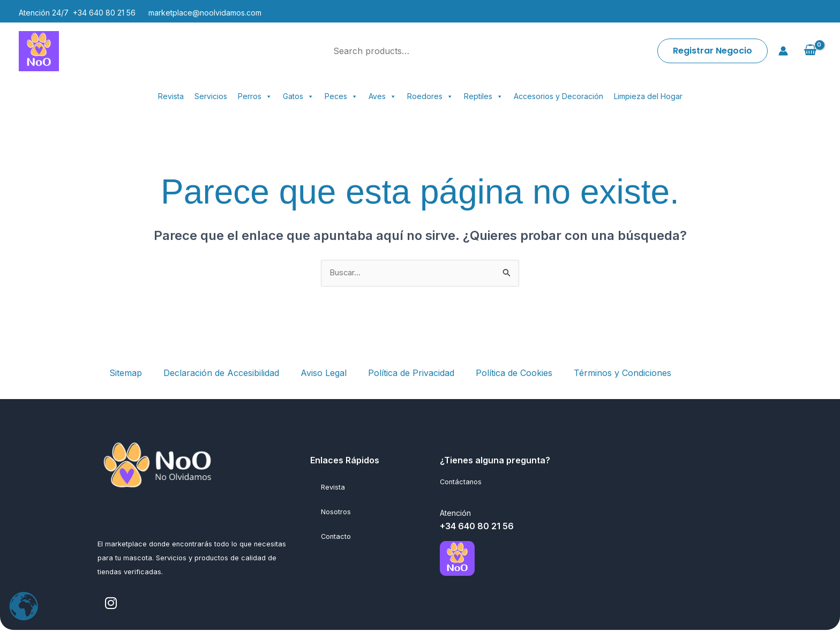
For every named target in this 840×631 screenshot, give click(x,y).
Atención (455, 514)
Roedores (430, 96)
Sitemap (126, 373)
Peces (341, 96)
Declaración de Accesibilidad (221, 373)
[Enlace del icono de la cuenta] (783, 51)
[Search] (491, 51)
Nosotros (336, 512)
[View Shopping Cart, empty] (810, 51)
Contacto (336, 537)
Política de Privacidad (411, 373)
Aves (382, 96)
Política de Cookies (514, 373)
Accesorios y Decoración (558, 96)
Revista (171, 96)
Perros (255, 96)
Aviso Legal (324, 373)
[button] (712, 51)
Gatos (298, 96)
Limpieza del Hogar (648, 96)
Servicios (211, 96)
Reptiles (483, 96)
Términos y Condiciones (622, 373)
